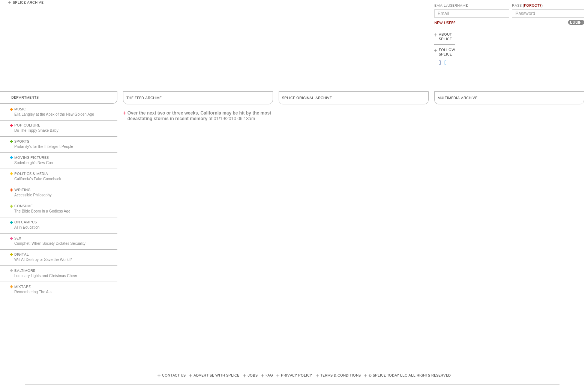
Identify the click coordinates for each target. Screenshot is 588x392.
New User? (445, 23)
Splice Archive (28, 3)
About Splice (445, 37)
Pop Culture (27, 125)
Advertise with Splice (216, 375)
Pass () (527, 6)
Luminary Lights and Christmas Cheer (46, 276)
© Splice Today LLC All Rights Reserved (410, 375)
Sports (22, 142)
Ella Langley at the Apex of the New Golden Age (54, 114)
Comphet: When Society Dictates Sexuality (50, 243)
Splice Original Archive (307, 98)
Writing (22, 190)
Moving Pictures (31, 158)
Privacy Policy (296, 375)
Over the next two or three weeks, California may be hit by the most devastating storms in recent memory (199, 116)
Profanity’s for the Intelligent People (44, 147)
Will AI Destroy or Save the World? (43, 260)
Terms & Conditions (340, 375)
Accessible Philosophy (33, 195)
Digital (22, 255)
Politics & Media (31, 174)
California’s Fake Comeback (38, 179)
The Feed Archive (144, 98)
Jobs (253, 375)
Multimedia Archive (457, 98)
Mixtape (22, 287)
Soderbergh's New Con (34, 163)
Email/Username (451, 6)
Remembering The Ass (33, 292)
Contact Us (174, 375)
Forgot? (533, 6)
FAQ (269, 375)
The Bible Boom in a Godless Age (42, 211)
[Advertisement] (550, 60)
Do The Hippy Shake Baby (36, 130)
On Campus (25, 222)
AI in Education (27, 227)
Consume (23, 206)
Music (20, 109)
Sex (18, 238)
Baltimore (25, 271)
